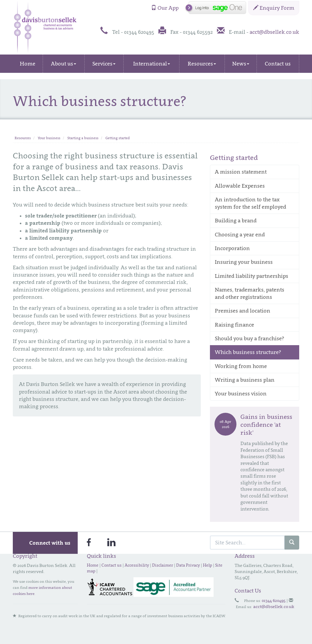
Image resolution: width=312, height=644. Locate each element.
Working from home (241, 366)
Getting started (118, 138)
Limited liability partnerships (252, 276)
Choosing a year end (240, 235)
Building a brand (236, 221)
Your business (49, 138)
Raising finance (234, 325)
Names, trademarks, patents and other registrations (250, 293)
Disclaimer (163, 565)
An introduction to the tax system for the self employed (250, 203)
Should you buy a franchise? (250, 338)
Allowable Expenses (240, 186)
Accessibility (137, 565)
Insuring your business (244, 262)
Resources (202, 64)
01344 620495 (274, 600)
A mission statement (241, 172)
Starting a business (83, 138)
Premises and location (243, 311)
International (152, 64)
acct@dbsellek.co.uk (274, 32)
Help (207, 565)
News (241, 64)
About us (64, 64)
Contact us (278, 64)
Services (104, 64)
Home (28, 64)
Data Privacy (188, 565)
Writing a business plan (245, 380)
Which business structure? (248, 352)
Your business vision (241, 394)
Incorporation (232, 248)
